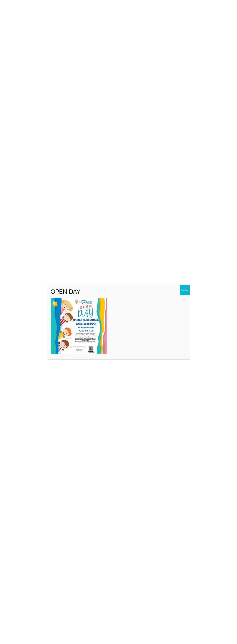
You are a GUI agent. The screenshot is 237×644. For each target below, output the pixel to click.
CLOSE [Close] (185, 290)
